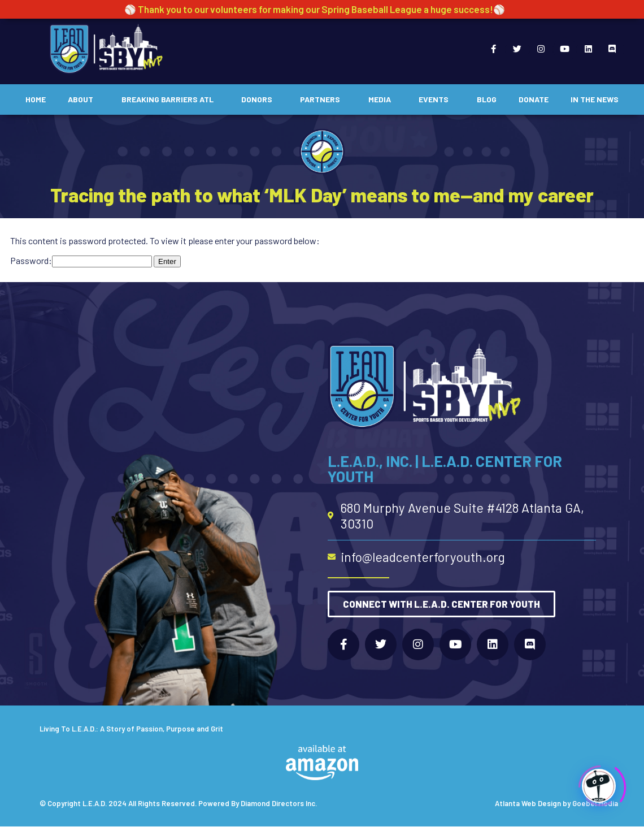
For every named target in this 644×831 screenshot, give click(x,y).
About (83, 99)
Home (36, 99)
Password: (81, 260)
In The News (595, 99)
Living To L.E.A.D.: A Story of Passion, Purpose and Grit (131, 729)
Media (382, 99)
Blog (487, 99)
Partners (323, 99)
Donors (260, 99)
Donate (534, 99)
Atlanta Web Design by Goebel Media (556, 803)
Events (436, 99)
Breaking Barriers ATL (170, 99)
